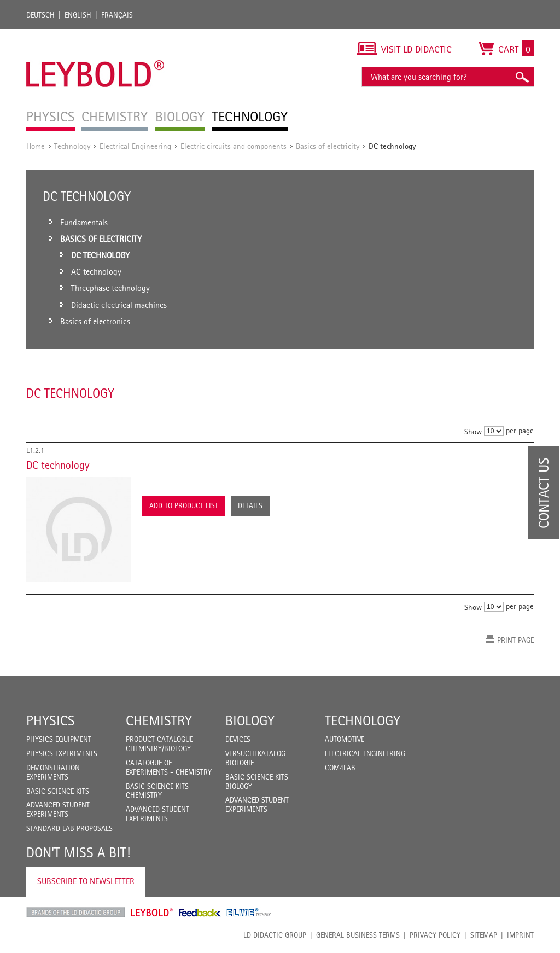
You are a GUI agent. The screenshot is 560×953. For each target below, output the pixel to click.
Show (473, 431)
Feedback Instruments (200, 913)
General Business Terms (358, 935)
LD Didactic (76, 913)
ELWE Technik (249, 913)
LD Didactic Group (275, 935)
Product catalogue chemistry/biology (159, 744)
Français (117, 15)
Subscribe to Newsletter (86, 881)
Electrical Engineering (135, 146)
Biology (250, 720)
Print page (515, 640)
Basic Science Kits (58, 791)
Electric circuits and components (234, 146)
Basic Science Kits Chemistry (157, 791)
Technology (72, 146)
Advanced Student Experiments (58, 809)
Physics (51, 720)
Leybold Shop (152, 913)
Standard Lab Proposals (69, 828)
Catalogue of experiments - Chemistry (169, 767)
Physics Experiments (62, 753)
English (78, 15)
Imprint (520, 935)
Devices (238, 739)
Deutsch (40, 15)
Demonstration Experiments (53, 772)
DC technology (58, 465)
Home (36, 146)
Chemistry (159, 720)
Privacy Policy (435, 935)
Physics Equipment (59, 739)
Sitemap (484, 935)
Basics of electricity (328, 146)
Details (250, 505)
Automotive (345, 739)
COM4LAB (340, 768)
